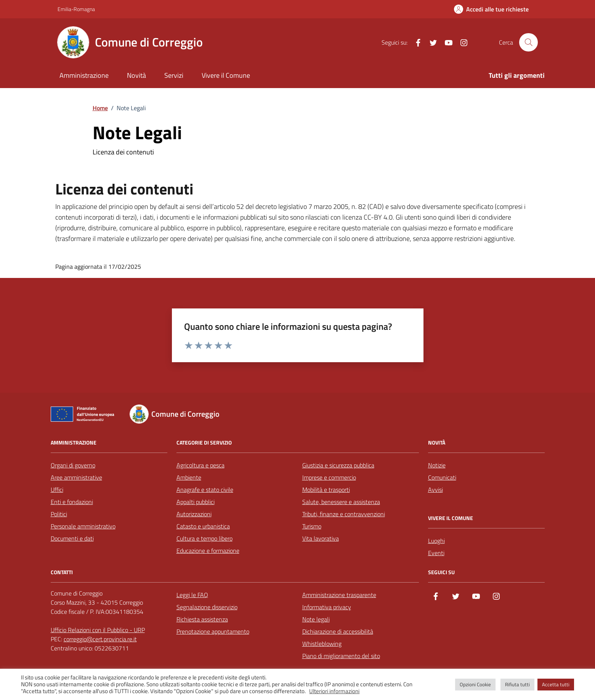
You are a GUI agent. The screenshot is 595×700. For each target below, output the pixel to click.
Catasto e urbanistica (203, 526)
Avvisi (435, 490)
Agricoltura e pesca (200, 465)
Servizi (174, 75)
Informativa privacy (327, 607)
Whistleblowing (322, 644)
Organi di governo (73, 465)
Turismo (312, 526)
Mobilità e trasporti (326, 490)
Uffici (57, 490)
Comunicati (442, 477)
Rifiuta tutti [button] (517, 684)
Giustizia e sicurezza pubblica (338, 465)
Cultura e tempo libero (204, 538)
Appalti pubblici (196, 502)
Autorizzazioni (194, 514)
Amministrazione (84, 75)
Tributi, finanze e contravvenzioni (344, 514)
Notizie (437, 465)
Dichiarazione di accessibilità (338, 631)
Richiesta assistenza (202, 619)
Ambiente (189, 477)
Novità (136, 75)
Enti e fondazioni (72, 502)
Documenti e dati (72, 538)
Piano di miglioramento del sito (341, 656)
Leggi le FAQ (192, 595)
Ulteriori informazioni (334, 691)
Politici (59, 514)
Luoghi (436, 541)
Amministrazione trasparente (339, 595)
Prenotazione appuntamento (213, 631)
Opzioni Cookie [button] (475, 684)
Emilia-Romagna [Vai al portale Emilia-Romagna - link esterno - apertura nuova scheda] (76, 9)
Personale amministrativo (83, 526)
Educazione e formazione (208, 551)
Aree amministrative (76, 477)
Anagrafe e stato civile (205, 490)
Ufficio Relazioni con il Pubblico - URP (98, 630)
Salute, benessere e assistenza (341, 502)
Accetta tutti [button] (556, 684)
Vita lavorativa (321, 538)
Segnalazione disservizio (207, 607)
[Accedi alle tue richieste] (491, 9)
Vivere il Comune (226, 75)
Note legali (316, 619)
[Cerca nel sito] (528, 42)
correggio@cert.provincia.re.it (100, 639)
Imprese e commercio (329, 477)
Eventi (436, 553)
